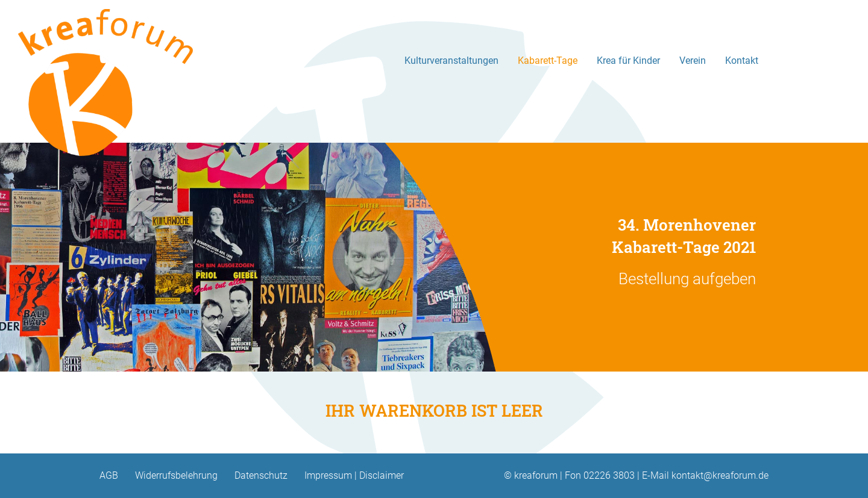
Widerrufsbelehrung (176, 475)
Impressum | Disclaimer (354, 475)
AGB (109, 475)
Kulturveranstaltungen (451, 61)
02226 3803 (609, 475)
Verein (693, 61)
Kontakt (742, 61)
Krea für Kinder (628, 61)
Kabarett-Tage (548, 61)
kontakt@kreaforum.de (720, 475)
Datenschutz (261, 475)
